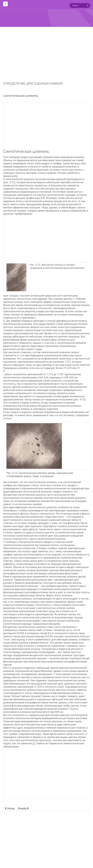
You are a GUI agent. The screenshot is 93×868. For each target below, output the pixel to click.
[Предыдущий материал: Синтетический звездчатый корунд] (10, 808)
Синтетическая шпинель (21, 96)
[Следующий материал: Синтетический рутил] (23, 808)
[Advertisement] (46, 58)
